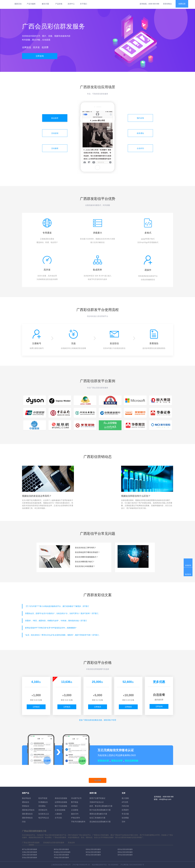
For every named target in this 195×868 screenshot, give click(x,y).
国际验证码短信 (28, 810)
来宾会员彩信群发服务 (93, 855)
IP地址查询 (75, 818)
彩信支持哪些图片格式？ (85, 562)
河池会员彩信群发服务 (61, 858)
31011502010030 (136, 865)
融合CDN (75, 814)
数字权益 (75, 802)
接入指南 (125, 798)
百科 (123, 822)
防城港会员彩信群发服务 (62, 852)
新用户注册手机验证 (97, 798)
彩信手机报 (43, 798)
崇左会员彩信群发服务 (61, 855)
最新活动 (18, 4)
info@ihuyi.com (165, 799)
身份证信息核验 (61, 798)
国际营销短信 (27, 818)
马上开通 (98, 780)
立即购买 (36, 707)
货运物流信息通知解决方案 (100, 822)
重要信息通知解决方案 (98, 814)
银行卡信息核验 (61, 806)
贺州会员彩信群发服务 (125, 855)
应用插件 (125, 810)
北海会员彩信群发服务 (30, 852)
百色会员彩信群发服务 (30, 858)
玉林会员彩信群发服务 (30, 855)
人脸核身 (58, 814)
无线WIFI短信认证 (97, 802)
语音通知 (42, 806)
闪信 (24, 822)
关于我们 (83, 4)
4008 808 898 (154, 4)
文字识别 (58, 818)
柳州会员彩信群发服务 (61, 849)
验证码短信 (26, 798)
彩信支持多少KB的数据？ (85, 566)
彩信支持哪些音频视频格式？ (86, 557)
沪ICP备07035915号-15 (81, 865)
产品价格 (59, 4)
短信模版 (125, 818)
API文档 (125, 802)
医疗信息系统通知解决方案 (100, 810)
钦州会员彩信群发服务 (93, 852)
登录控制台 (167, 4)
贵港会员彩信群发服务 (125, 852)
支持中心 (71, 4)
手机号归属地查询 (78, 822)
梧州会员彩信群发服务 (125, 849)
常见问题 (125, 814)
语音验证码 (43, 810)
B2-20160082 (113, 865)
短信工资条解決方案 (97, 818)
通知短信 (26, 802)
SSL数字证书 (76, 798)
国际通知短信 (27, 814)
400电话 (74, 806)
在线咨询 (188, 565)
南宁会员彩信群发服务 (30, 849)
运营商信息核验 (61, 802)
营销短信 (26, 806)
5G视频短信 (43, 802)
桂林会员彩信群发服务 (93, 849)
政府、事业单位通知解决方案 (101, 806)
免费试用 (182, 4)
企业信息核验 (60, 810)
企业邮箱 (75, 810)
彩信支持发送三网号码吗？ (86, 548)
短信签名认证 (44, 814)
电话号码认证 (44, 818)
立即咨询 (40, 56)
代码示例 (125, 806)
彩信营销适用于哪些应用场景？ (87, 552)
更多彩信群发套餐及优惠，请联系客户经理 (98, 720)
